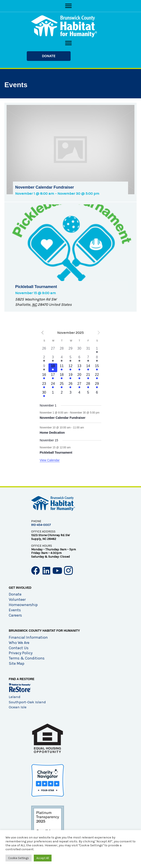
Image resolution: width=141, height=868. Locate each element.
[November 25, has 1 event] (62, 385)
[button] (49, 56)
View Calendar (50, 460)
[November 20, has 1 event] (79, 377)
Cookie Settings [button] (19, 858)
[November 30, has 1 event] (44, 394)
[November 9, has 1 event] (44, 368)
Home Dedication (52, 433)
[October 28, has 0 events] (62, 350)
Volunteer (17, 599)
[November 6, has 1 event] (79, 359)
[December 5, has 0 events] (88, 394)
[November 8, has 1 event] (97, 359)
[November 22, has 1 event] (97, 377)
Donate (15, 594)
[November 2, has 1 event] (44, 359)
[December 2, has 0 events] (62, 394)
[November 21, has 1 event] (88, 377)
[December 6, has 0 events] (97, 394)
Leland (15, 697)
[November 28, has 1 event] (88, 385)
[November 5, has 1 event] (70, 359)
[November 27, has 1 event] (79, 385)
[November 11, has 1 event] (62, 368)
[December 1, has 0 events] (53, 394)
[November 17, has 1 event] (53, 377)
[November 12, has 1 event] (70, 368)
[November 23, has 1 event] (44, 385)
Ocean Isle (18, 707)
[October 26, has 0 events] (44, 350)
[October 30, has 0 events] (79, 350)
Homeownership (23, 605)
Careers (15, 615)
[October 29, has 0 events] (70, 350)
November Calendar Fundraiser (63, 418)
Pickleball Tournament (56, 453)
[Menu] (68, 6)
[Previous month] (42, 333)
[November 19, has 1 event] (70, 377)
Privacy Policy (21, 653)
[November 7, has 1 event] (88, 359)
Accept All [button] (43, 858)
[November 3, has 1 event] (53, 359)
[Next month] (99, 333)
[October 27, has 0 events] (53, 350)
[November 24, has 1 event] (53, 385)
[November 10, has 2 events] (53, 368)
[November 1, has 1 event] (97, 350)
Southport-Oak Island (27, 702)
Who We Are (19, 643)
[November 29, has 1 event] (97, 385)
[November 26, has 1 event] (70, 385)
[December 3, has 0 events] (70, 394)
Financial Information (28, 637)
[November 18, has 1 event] (62, 377)
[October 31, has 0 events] (88, 350)
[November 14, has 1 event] (88, 368)
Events (15, 610)
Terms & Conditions (27, 658)
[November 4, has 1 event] (62, 359)
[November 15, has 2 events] (97, 368)
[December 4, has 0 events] (79, 394)
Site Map (17, 663)
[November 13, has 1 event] (79, 368)
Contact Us (19, 648)
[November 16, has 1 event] (44, 377)
